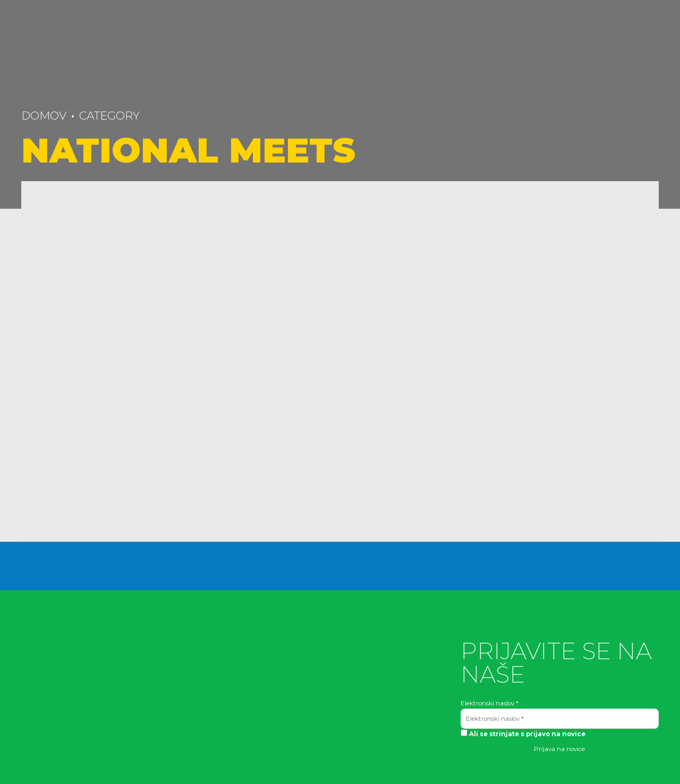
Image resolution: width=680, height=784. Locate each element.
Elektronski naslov (490, 703)
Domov (44, 116)
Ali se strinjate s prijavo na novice (523, 734)
